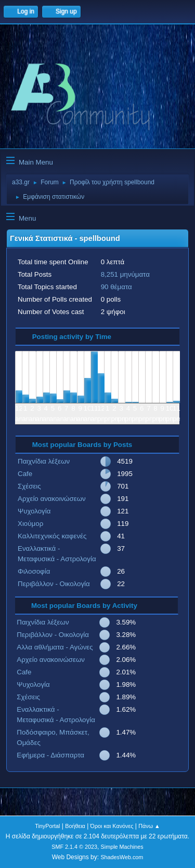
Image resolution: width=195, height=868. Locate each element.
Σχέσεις (29, 486)
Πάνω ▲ (149, 826)
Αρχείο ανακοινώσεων (52, 499)
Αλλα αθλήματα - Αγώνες (55, 647)
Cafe (25, 474)
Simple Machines (122, 847)
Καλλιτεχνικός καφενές (52, 536)
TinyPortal (47, 826)
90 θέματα (116, 287)
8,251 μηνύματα (125, 274)
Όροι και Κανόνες (112, 826)
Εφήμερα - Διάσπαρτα (50, 755)
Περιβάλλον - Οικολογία (54, 584)
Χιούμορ (30, 524)
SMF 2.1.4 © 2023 (74, 847)
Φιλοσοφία (34, 571)
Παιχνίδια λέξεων (44, 461)
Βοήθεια (75, 826)
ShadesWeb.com (122, 857)
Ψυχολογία (34, 511)
